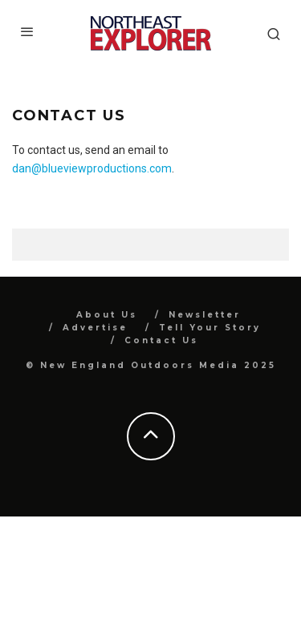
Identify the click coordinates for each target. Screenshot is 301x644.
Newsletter (205, 315)
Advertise (95, 328)
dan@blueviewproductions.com (92, 168)
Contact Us (161, 340)
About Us (107, 315)
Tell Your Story (210, 328)
